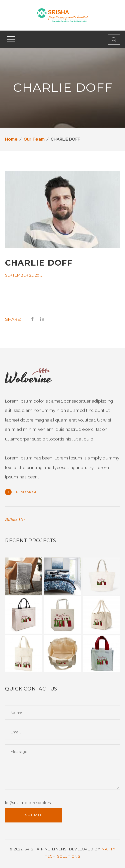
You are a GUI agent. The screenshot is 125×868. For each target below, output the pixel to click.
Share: (13, 319)
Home (11, 139)
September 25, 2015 (24, 275)
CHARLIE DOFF (39, 263)
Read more (27, 492)
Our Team (34, 139)
